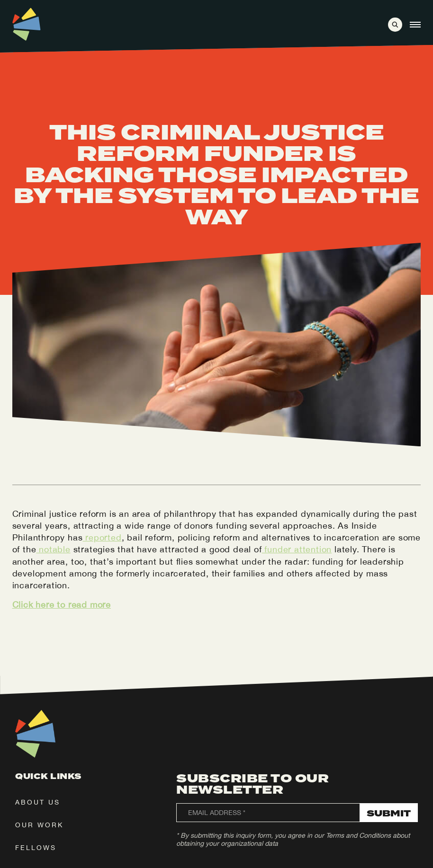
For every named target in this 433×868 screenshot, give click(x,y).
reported (102, 537)
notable (53, 549)
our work (39, 825)
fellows (36, 848)
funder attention (297, 549)
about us (38, 802)
